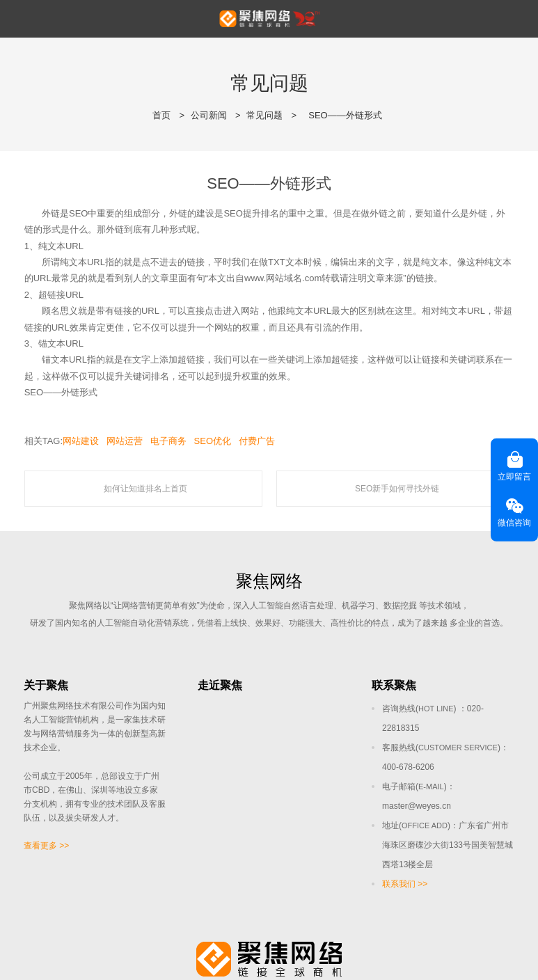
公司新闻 (209, 115)
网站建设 (81, 441)
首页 (161, 115)
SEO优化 (213, 441)
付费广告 (257, 441)
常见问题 (264, 115)
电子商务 (168, 441)
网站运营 (125, 441)
